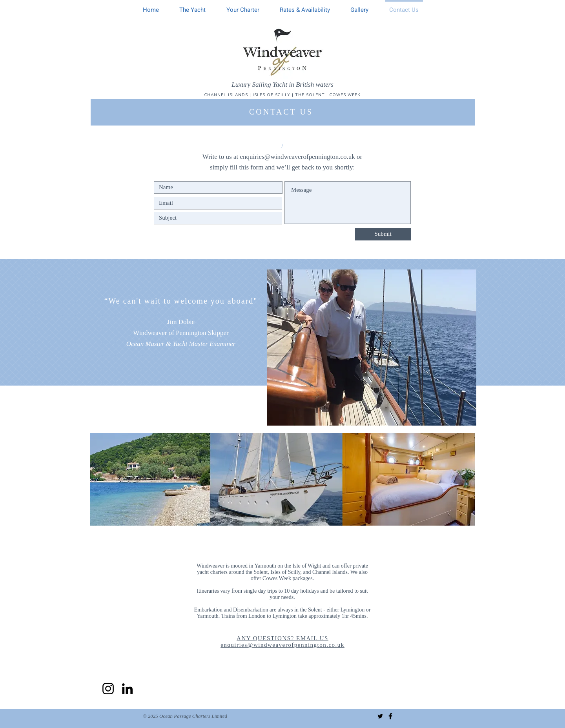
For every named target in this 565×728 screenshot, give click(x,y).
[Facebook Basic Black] (390, 716)
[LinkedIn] (127, 689)
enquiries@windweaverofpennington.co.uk (297, 157)
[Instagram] (108, 689)
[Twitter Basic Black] (380, 716)
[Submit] (383, 234)
